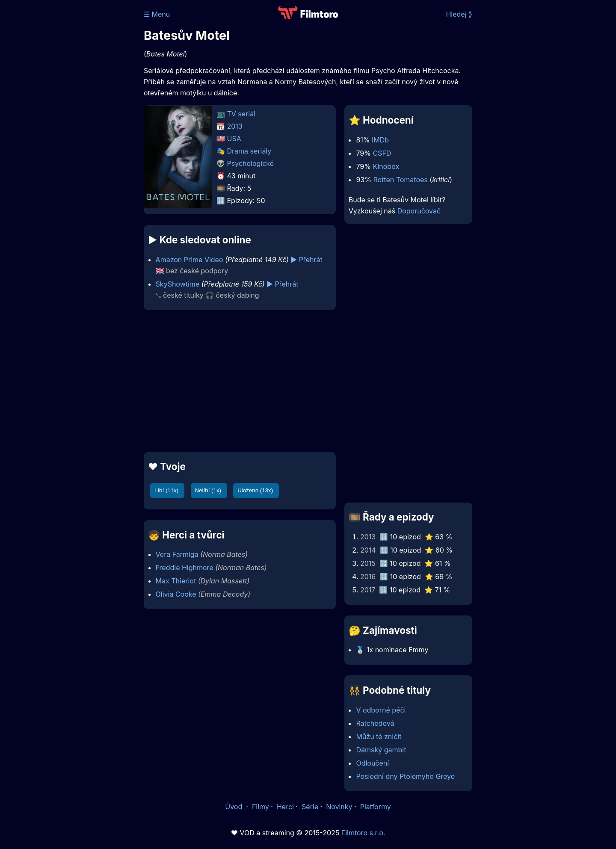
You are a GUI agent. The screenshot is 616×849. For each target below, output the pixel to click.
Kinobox (386, 166)
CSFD (382, 153)
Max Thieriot (176, 581)
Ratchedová (375, 723)
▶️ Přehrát (306, 260)
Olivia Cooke (176, 594)
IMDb (380, 140)
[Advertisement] (82, 132)
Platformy (376, 807)
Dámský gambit (381, 750)
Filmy (261, 807)
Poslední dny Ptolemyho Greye (405, 776)
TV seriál (241, 114)
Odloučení (372, 763)
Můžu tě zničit (379, 737)
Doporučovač (419, 211)
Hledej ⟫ (459, 14)
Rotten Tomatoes (400, 180)
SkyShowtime (178, 284)
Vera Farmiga (177, 554)
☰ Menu (157, 14)
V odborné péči (381, 710)
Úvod (234, 807)
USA (234, 139)
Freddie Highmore (185, 568)
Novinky (339, 807)
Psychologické (251, 163)
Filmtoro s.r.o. (363, 833)
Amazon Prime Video (190, 260)
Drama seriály (249, 151)
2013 (235, 126)
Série (310, 807)
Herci (285, 807)
